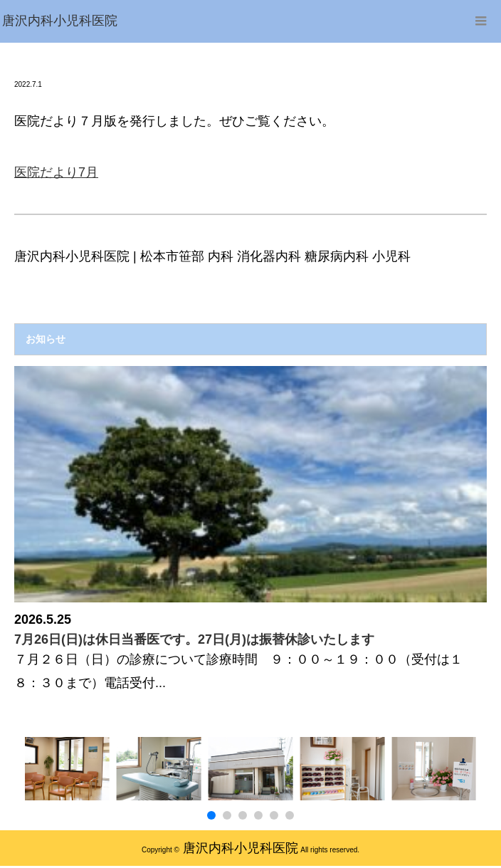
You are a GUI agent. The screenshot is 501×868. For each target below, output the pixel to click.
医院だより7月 (56, 172)
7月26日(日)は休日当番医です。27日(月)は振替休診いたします (194, 639)
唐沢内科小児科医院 (241, 848)
